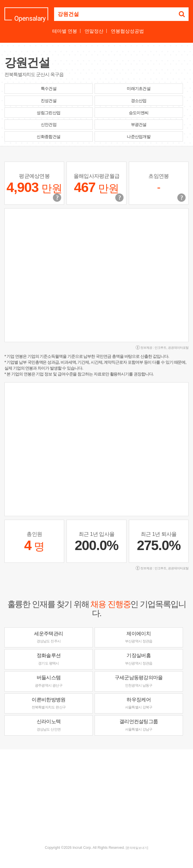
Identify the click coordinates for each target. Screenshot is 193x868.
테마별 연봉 (65, 31)
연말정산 (94, 31)
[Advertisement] (99, 797)
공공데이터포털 (178, 348)
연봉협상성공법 (127, 31)
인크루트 (160, 348)
